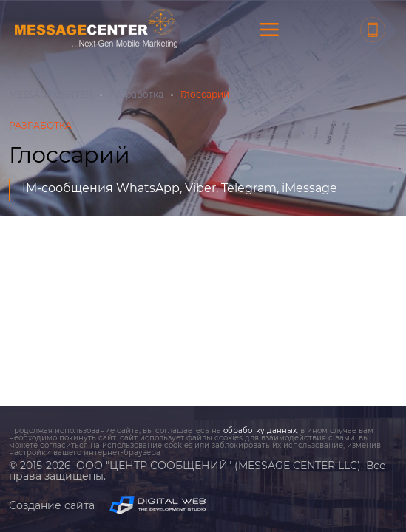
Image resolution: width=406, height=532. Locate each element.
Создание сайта (107, 505)
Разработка (136, 94)
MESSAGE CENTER (51, 94)
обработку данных (260, 430)
